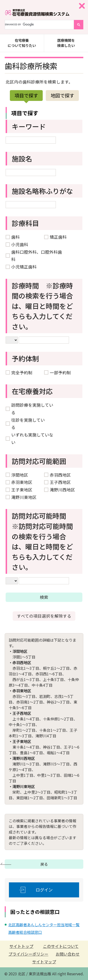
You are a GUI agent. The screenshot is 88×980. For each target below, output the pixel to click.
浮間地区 (20, 475)
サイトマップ (44, 962)
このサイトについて (61, 946)
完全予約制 (22, 373)
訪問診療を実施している (32, 409)
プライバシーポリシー (28, 954)
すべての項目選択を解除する (44, 616)
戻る (44, 864)
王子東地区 (22, 490)
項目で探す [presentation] (26, 95)
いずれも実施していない (32, 438)
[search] (39, 25)
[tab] (26, 98)
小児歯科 (20, 244)
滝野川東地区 (24, 497)
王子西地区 (60, 482)
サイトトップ (21, 946)
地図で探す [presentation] (62, 95)
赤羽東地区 (22, 482)
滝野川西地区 (62, 490)
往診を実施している (28, 424)
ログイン (44, 890)
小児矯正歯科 (24, 267)
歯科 (15, 237)
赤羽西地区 (60, 475)
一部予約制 (60, 373)
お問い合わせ (68, 954)
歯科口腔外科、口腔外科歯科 (37, 256)
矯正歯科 (58, 237)
